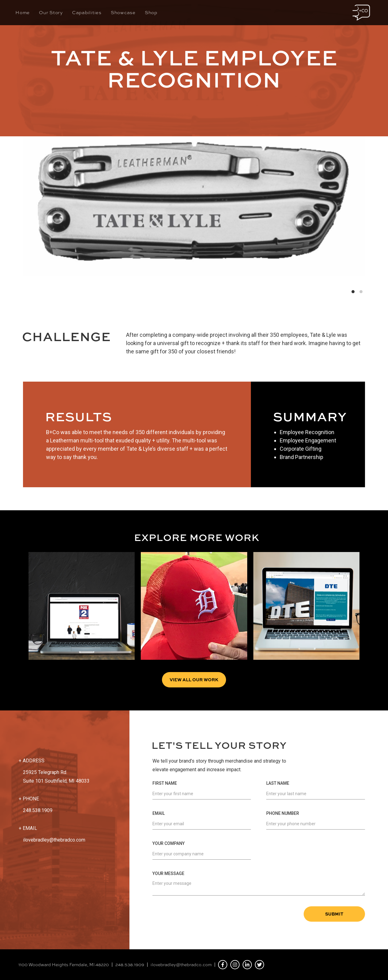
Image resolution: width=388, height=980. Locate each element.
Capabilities (87, 13)
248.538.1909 (130, 965)
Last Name (278, 783)
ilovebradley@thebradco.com (54, 840)
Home (23, 13)
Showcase (123, 13)
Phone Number (283, 813)
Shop (151, 13)
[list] (194, 199)
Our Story (51, 13)
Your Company (169, 843)
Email (159, 813)
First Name (165, 783)
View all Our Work (194, 680)
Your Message (168, 873)
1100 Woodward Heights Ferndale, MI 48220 (64, 965)
